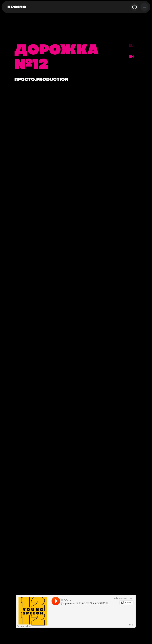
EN (131, 57)
